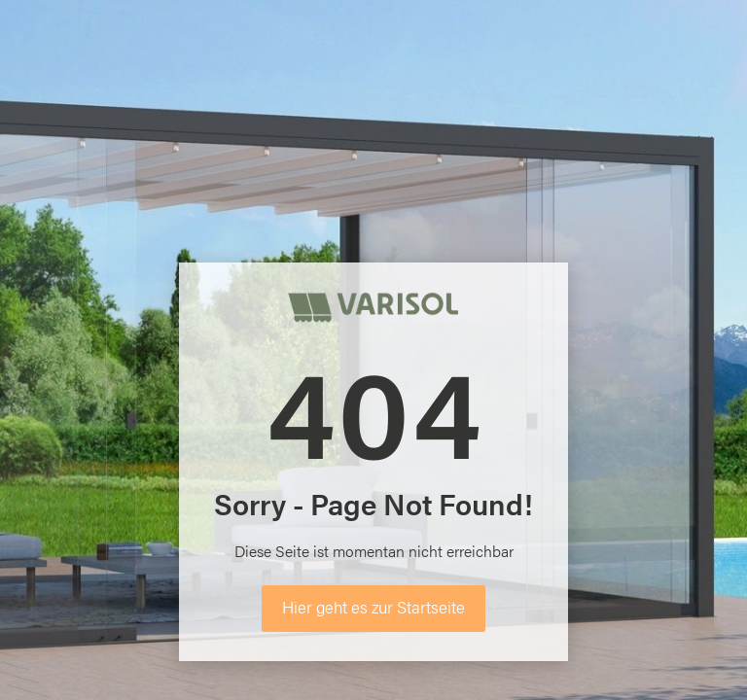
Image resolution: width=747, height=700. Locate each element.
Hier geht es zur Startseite (373, 607)
